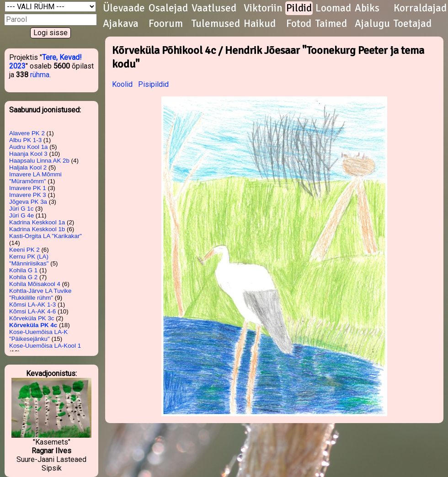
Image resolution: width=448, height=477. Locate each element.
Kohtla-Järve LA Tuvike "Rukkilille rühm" (40, 294)
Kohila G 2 (23, 277)
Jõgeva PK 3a (28, 202)
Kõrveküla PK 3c (32, 318)
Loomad (333, 8)
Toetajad (413, 24)
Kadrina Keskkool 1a (37, 222)
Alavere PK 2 (27, 133)
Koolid (122, 84)
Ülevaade (124, 8)
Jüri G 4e (21, 215)
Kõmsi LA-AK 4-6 (32, 311)
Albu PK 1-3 (25, 140)
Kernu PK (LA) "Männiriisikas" (29, 260)
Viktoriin (263, 8)
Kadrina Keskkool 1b (37, 229)
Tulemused (216, 24)
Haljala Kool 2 (28, 167)
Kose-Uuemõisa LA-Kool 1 (45, 346)
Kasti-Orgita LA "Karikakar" (45, 236)
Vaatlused (214, 8)
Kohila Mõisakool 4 (35, 284)
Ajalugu (372, 24)
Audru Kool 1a (28, 147)
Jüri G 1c (21, 209)
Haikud (260, 24)
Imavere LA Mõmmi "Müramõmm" (35, 178)
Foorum (166, 24)
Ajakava (121, 24)
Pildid (299, 8)
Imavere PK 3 (28, 195)
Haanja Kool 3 (28, 154)
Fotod (299, 24)
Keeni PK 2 (24, 250)
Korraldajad (420, 8)
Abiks (367, 8)
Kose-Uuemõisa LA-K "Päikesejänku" (38, 335)
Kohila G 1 (23, 270)
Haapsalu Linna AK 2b (39, 161)
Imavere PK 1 (28, 188)
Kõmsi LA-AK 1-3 (32, 305)
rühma (40, 75)
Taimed (331, 24)
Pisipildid (153, 84)
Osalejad (168, 8)
